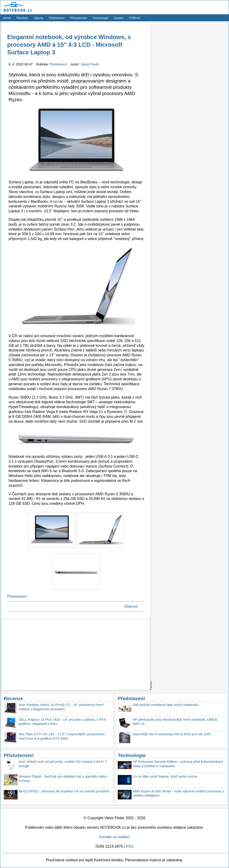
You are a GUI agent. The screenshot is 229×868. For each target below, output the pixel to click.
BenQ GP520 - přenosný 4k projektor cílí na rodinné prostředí (64, 791)
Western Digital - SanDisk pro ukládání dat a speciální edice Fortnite (63, 779)
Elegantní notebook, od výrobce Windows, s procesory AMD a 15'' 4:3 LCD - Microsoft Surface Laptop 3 (69, 45)
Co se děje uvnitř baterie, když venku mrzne (165, 776)
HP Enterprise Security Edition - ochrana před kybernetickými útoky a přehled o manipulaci (178, 764)
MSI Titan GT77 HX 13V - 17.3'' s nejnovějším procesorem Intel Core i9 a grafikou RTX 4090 (62, 736)
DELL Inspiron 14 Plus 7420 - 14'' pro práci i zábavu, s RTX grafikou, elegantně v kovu (62, 722)
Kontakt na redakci (115, 837)
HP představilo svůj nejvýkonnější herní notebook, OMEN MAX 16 (175, 722)
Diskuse (131, 606)
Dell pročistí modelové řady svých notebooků (166, 705)
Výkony (39, 18)
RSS (130, 846)
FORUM (134, 18)
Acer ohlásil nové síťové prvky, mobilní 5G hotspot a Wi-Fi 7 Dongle (63, 764)
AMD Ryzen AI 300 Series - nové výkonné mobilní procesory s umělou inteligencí (179, 793)
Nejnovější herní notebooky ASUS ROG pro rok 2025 (172, 734)
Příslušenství (79, 18)
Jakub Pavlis (90, 64)
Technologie (100, 18)
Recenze (22, 18)
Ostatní (119, 18)
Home (7, 18)
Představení (57, 18)
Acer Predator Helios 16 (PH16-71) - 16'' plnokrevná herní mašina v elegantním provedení (61, 707)
